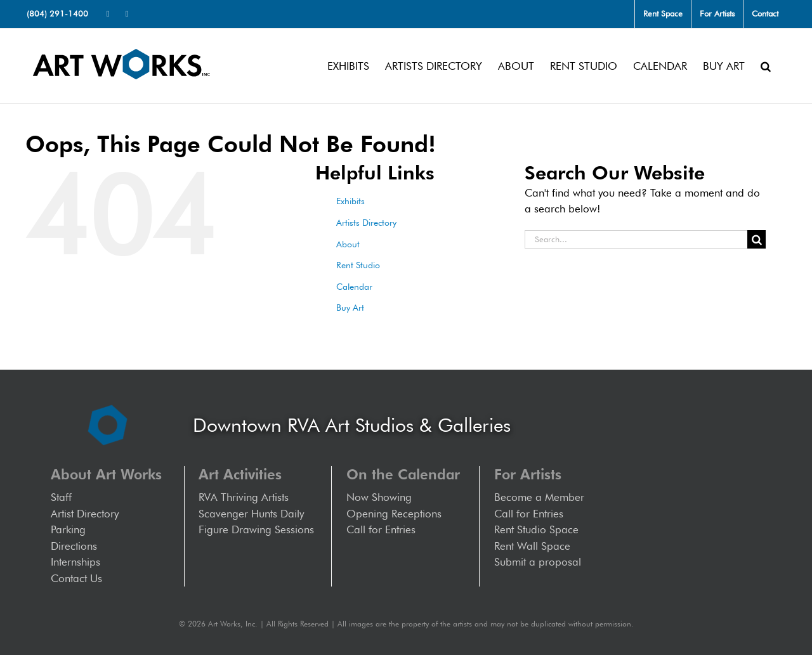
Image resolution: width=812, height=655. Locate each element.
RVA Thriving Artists (244, 497)
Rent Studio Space (536, 529)
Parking (68, 529)
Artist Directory (85, 514)
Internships (75, 562)
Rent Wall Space (532, 546)
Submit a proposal (538, 562)
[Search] (756, 239)
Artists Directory (366, 223)
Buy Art (350, 308)
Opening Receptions (394, 514)
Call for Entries (384, 529)
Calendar (354, 287)
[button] (766, 66)
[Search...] (636, 239)
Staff (61, 497)
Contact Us (76, 578)
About (348, 244)
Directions (74, 546)
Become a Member (539, 497)
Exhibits (350, 201)
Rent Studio (358, 265)
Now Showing (379, 497)
